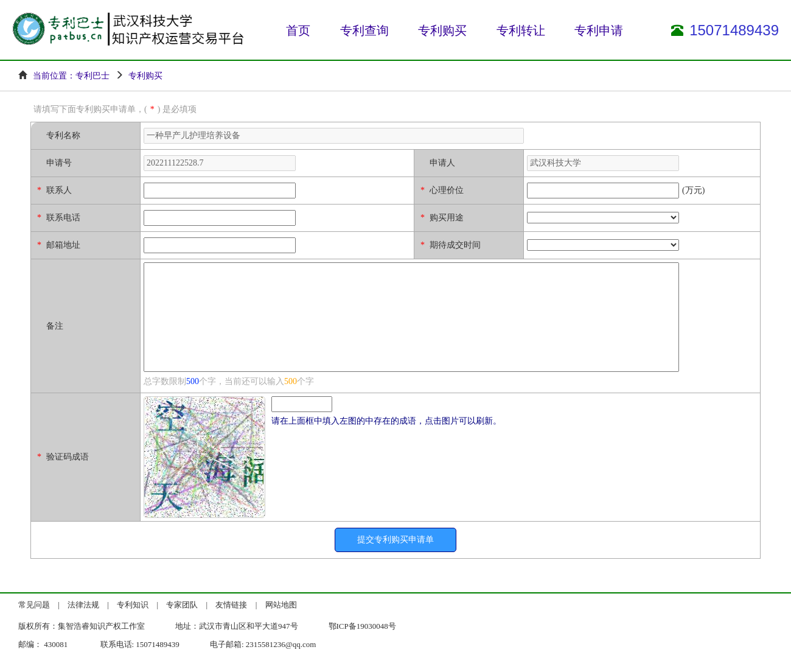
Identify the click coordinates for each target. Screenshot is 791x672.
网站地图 (281, 605)
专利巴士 (92, 76)
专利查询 (364, 30)
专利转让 (521, 30)
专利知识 (133, 605)
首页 (298, 30)
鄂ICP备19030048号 (362, 626)
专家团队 (182, 605)
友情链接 (231, 605)
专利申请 (599, 30)
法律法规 (83, 605)
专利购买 (442, 30)
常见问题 (34, 605)
